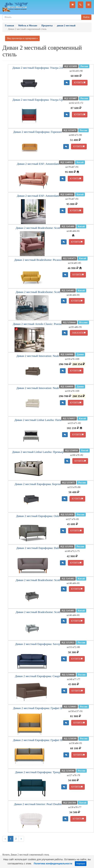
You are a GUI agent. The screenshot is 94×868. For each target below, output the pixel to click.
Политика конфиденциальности (53, 864)
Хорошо (81, 864)
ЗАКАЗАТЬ (79, 333)
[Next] (21, 839)
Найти (86, 17)
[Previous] (5, 839)
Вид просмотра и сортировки (22, 38)
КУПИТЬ (80, 83)
